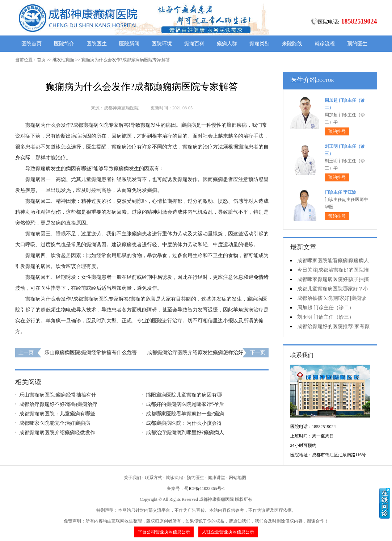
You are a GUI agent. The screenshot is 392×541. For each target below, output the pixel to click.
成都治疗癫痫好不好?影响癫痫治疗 (58, 404)
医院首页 (31, 44)
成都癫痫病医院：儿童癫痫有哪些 (57, 414)
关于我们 (132, 478)
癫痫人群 (227, 44)
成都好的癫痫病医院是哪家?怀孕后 (185, 404)
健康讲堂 (216, 478)
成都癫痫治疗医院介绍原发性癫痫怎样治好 (195, 353)
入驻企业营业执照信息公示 (228, 532)
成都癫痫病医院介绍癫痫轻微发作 (57, 433)
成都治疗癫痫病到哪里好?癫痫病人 (185, 433)
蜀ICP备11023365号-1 (205, 488)
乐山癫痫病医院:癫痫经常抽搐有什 (58, 395)
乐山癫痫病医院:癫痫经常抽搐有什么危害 (91, 353)
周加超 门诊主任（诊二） (326, 308)
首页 (41, 60)
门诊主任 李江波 (340, 192)
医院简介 (64, 44)
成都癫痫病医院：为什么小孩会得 (184, 423)
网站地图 (237, 478)
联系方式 (153, 478)
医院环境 (162, 44)
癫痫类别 (260, 44)
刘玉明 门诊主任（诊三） (326, 317)
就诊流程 (325, 44)
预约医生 (357, 44)
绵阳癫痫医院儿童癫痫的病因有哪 (184, 395)
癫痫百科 (194, 44)
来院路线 (292, 44)
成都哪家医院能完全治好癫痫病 (55, 423)
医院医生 (97, 44)
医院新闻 (129, 44)
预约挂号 (337, 131)
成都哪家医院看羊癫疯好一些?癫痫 (185, 414)
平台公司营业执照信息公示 (164, 532)
